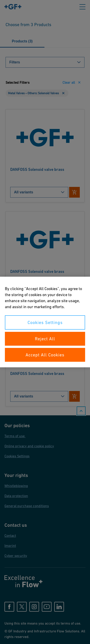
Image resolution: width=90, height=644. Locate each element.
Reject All (45, 339)
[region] (45, 322)
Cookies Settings (45, 322)
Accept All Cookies (45, 355)
